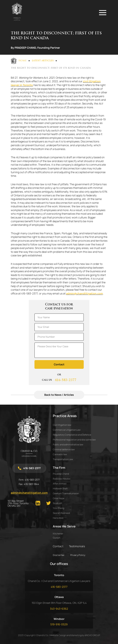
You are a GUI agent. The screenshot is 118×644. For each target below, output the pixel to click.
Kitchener (58, 534)
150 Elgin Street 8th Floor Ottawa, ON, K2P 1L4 (59, 603)
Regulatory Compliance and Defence (72, 435)
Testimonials (77, 546)
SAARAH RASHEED (61, 513)
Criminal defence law (64, 449)
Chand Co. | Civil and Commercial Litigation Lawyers (59, 581)
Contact (58, 546)
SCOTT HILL (57, 503)
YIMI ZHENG (59, 508)
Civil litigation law (62, 425)
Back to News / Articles (59, 395)
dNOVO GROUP (92, 635)
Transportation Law (63, 459)
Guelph (57, 538)
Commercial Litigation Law (67, 430)
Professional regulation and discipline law (74, 440)
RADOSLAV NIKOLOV (62, 479)
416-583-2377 (66, 380)
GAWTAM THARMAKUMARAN (66, 493)
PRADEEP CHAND (61, 474)
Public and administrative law (68, 445)
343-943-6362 (59, 609)
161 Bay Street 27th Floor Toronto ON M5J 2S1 (18, 503)
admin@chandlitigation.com (84, 293)
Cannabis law (60, 454)
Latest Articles (43, 61)
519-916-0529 (59, 624)
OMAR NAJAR (59, 498)
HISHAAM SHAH (60, 488)
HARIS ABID (58, 518)
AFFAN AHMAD (60, 484)
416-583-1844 (31, 484)
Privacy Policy (78, 555)
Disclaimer (59, 555)
